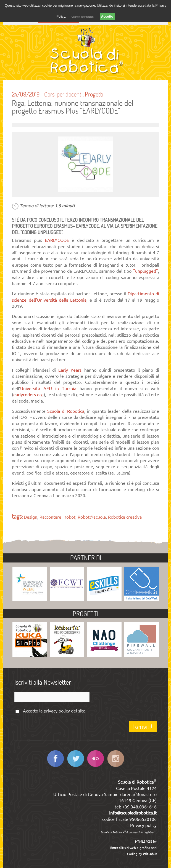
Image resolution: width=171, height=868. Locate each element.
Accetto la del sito (54, 711)
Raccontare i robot (57, 517)
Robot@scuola (92, 517)
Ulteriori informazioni (83, 17)
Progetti (94, 94)
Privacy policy (143, 825)
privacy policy (57, 711)
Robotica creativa (125, 517)
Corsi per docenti (63, 94)
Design (31, 517)
